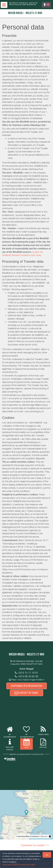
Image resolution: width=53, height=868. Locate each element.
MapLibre (44, 836)
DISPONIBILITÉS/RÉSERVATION (27, 686)
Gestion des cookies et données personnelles (19, 865)
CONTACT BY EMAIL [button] (26, 693)
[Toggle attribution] (50, 836)
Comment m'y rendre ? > (35, 845)
